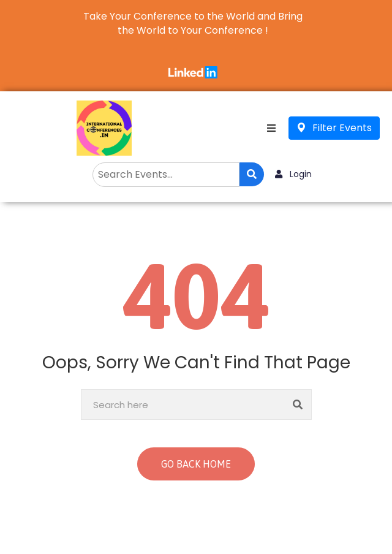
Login (293, 174)
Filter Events (334, 128)
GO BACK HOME (196, 464)
